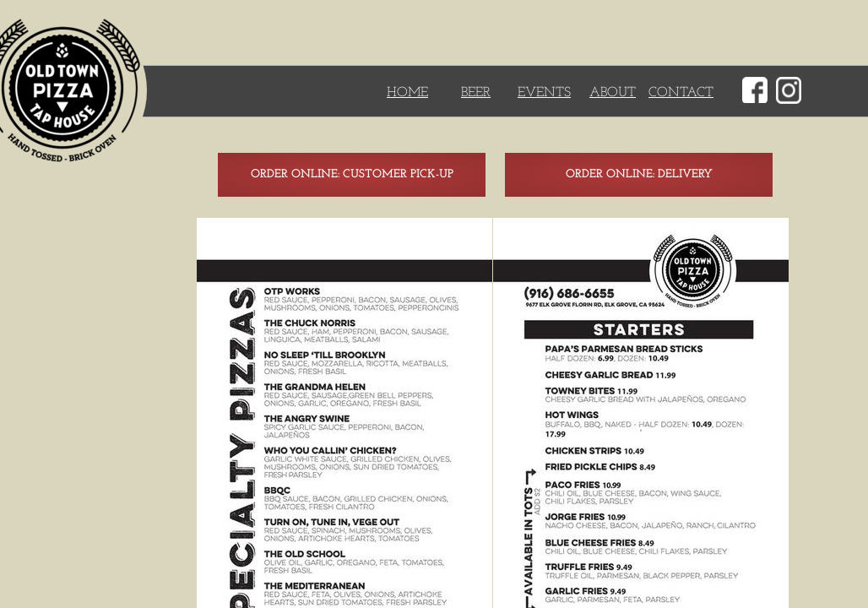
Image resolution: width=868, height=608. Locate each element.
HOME (407, 93)
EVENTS (544, 93)
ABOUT (613, 93)
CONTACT (681, 93)
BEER (476, 93)
